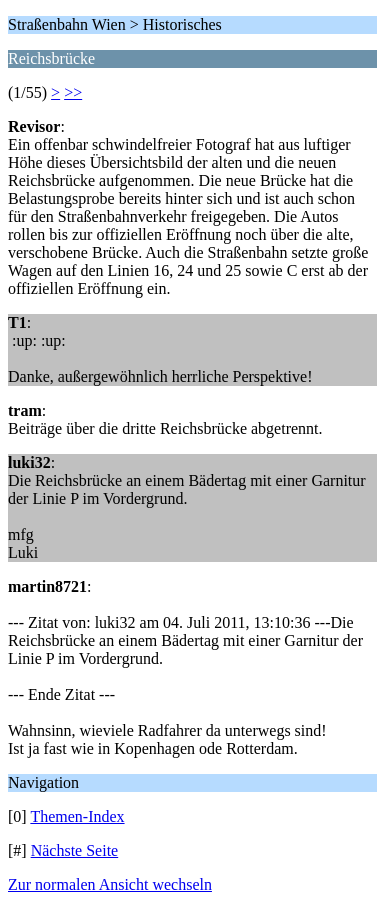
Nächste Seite (75, 850)
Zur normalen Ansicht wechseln (110, 884)
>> (73, 92)
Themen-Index (77, 816)
